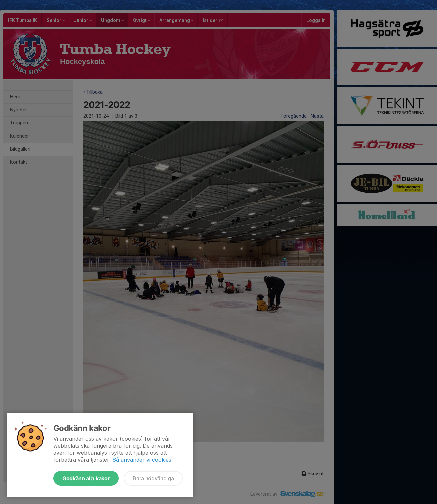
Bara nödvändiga (153, 478)
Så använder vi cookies (142, 460)
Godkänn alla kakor (86, 478)
